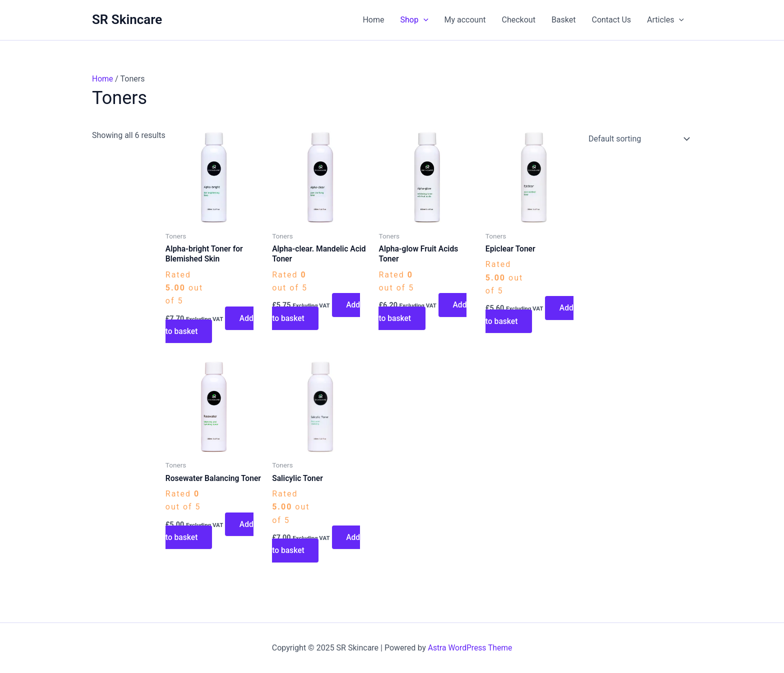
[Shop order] (637, 139)
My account (465, 20)
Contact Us (611, 20)
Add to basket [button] (210, 325)
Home (373, 20)
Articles (665, 20)
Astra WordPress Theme (470, 648)
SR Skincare (127, 19)
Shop (414, 20)
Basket (564, 20)
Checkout (519, 20)
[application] (423, 20)
